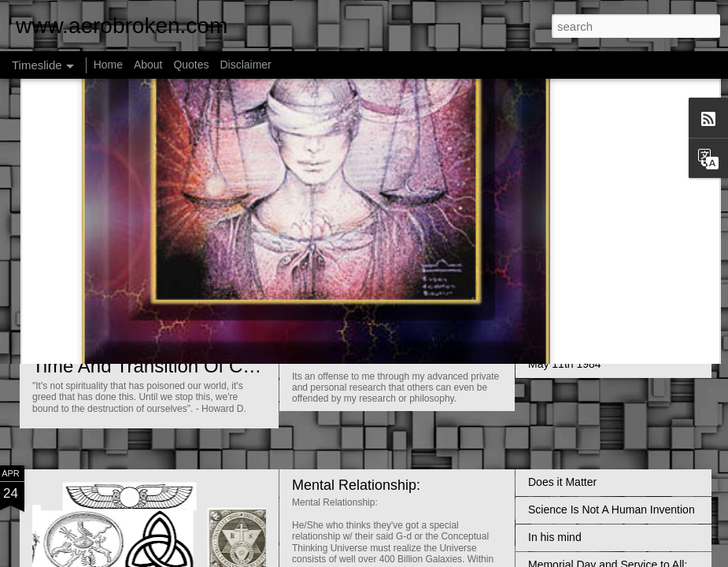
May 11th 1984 (565, 364)
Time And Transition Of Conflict (162, 366)
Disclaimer (245, 65)
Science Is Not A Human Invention (612, 510)
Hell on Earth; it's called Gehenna (610, 309)
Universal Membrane (357, 359)
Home (108, 65)
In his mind (555, 537)
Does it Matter (562, 482)
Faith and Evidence (353, 291)
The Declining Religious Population (613, 281)
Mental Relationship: (356, 485)
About (148, 65)
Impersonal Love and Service (599, 336)
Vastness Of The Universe (592, 254)
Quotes (191, 65)
